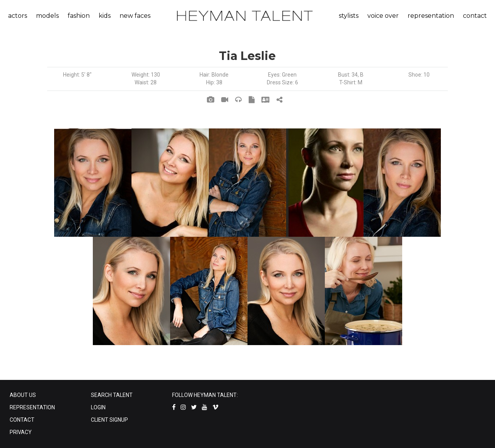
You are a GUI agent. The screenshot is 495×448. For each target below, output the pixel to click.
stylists (349, 16)
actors (18, 16)
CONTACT (22, 420)
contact (475, 16)
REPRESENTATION (32, 407)
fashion (79, 16)
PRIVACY (21, 432)
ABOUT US (23, 395)
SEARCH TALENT (112, 395)
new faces (135, 16)
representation (431, 16)
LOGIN (98, 407)
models (47, 16)
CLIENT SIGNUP (109, 420)
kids (105, 16)
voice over (383, 16)
